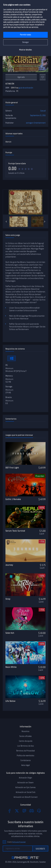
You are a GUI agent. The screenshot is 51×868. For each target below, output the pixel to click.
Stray (8, 599)
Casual (43, 111)
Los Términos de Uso (26, 746)
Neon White (11, 667)
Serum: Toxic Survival (15, 531)
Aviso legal (26, 765)
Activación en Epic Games (26, 787)
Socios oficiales (26, 736)
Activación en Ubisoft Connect (26, 797)
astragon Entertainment (36, 123)
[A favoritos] (43, 77)
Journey (9, 565)
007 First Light (12, 468)
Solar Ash (10, 633)
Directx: (9, 397)
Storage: (9, 387)
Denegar (26, 42)
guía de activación (26, 88)
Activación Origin (26, 778)
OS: (7, 365)
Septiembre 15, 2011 (38, 115)
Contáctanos (26, 760)
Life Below (10, 701)
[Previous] (6, 222)
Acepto (16, 842)
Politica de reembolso (26, 756)
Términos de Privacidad (26, 751)
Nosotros (26, 731)
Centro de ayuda (26, 741)
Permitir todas (26, 35)
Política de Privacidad (19, 842)
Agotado (21, 77)
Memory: (9, 376)
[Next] (45, 222)
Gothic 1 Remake (13, 499)
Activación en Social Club (26, 792)
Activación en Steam (26, 783)
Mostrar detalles (26, 50)
